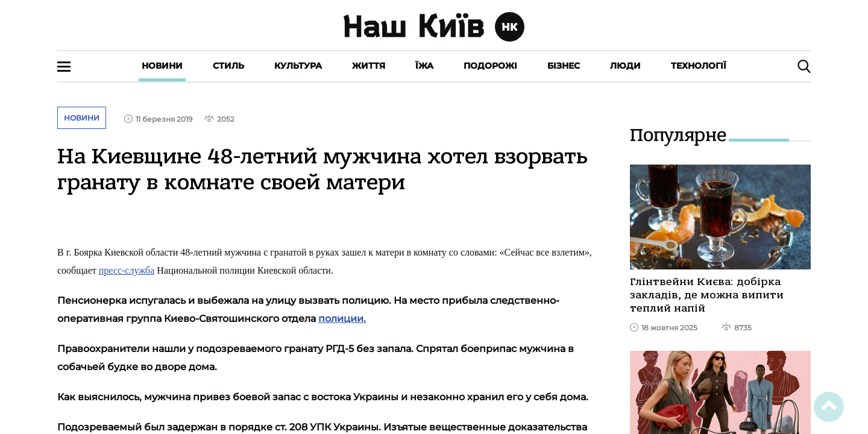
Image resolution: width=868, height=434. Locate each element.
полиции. (342, 319)
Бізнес (564, 66)
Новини (162, 66)
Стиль (228, 66)
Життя (369, 66)
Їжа (424, 66)
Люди (625, 66)
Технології (699, 66)
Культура (298, 66)
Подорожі (490, 66)
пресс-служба (127, 270)
